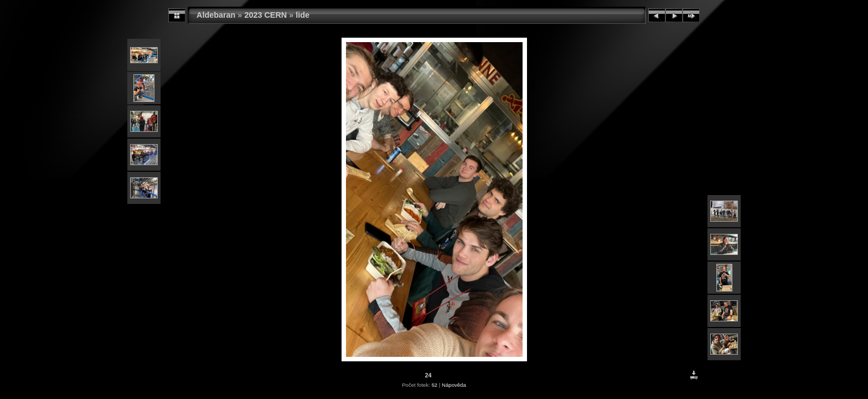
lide (303, 15)
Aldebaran (216, 15)
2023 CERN (265, 15)
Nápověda (454, 385)
